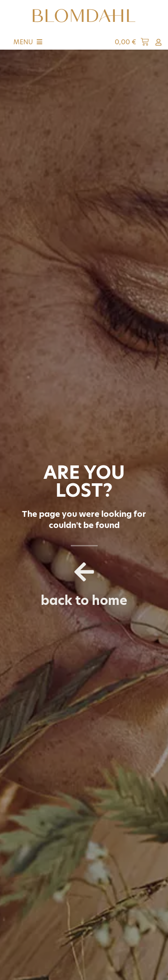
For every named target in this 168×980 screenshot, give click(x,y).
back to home (84, 601)
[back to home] (84, 572)
